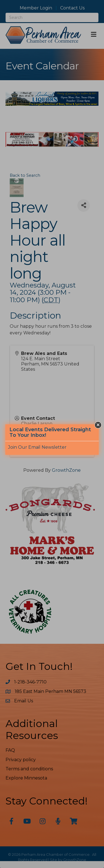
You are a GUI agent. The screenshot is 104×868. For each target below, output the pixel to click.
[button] (98, 425)
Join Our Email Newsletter (37, 447)
